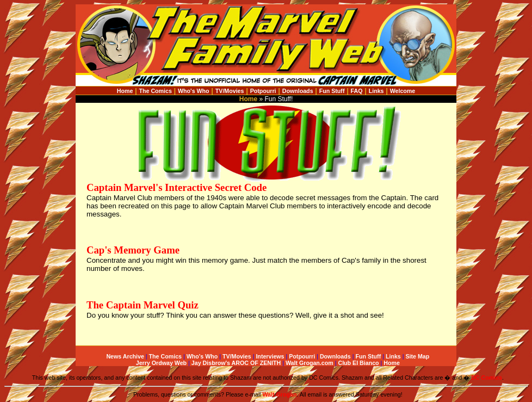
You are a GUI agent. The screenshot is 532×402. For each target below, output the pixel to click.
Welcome (403, 91)
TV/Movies (230, 91)
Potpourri (263, 91)
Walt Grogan (279, 394)
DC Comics (487, 378)
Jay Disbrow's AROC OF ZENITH (236, 363)
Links (376, 91)
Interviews (270, 356)
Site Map (417, 356)
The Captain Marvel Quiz (143, 305)
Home (125, 91)
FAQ (357, 91)
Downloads (298, 91)
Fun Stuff (332, 91)
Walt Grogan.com (310, 363)
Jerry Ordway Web (161, 363)
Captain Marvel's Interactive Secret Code (177, 187)
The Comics (156, 91)
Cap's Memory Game (133, 250)
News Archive (125, 356)
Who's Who (194, 91)
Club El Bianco (358, 363)
